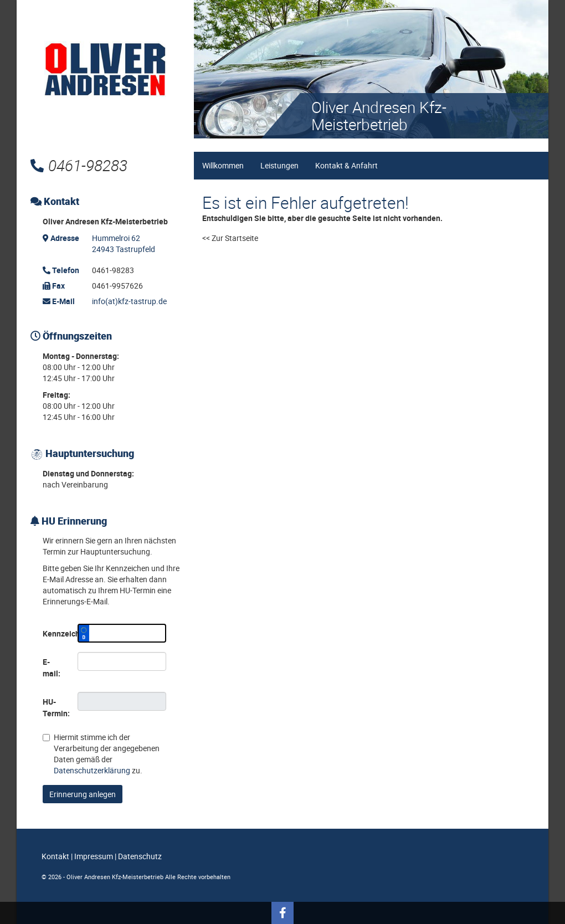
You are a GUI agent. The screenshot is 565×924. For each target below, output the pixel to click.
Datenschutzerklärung (92, 770)
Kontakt (55, 856)
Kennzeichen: (56, 633)
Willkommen (223, 165)
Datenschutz (140, 856)
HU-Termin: (56, 707)
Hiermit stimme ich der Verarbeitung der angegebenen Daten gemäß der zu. (101, 754)
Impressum (94, 856)
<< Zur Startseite (230, 238)
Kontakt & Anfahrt (346, 165)
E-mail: (52, 668)
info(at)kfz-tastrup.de (129, 301)
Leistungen (279, 165)
